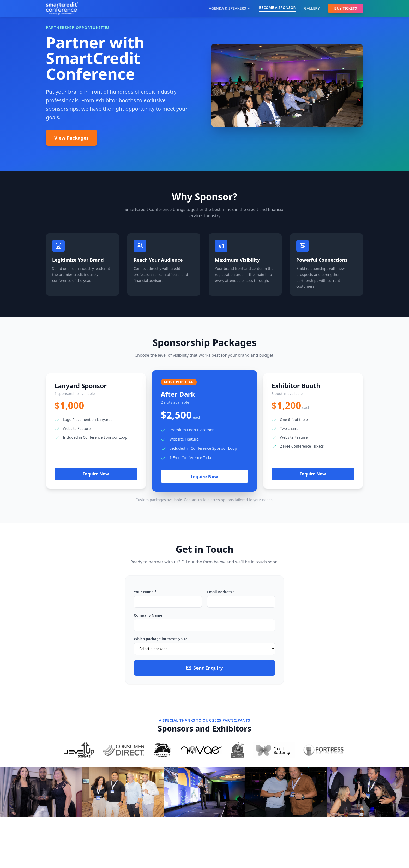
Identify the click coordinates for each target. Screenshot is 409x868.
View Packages (71, 138)
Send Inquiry (204, 668)
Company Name (148, 615)
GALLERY (312, 8)
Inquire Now (96, 474)
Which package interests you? (160, 639)
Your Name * (145, 592)
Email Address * (221, 592)
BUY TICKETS (346, 8)
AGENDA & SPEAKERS (230, 8)
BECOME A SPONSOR (277, 7)
